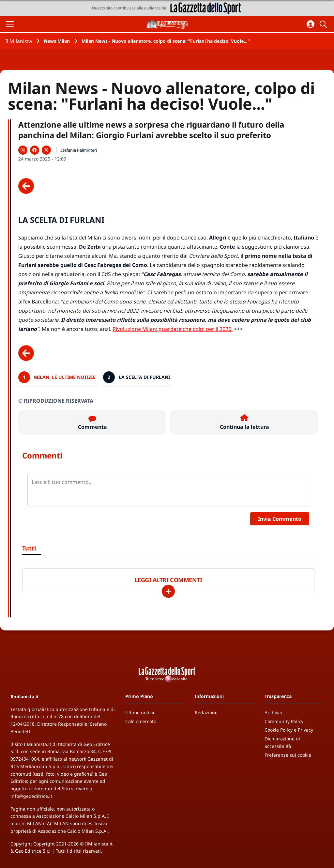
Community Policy (284, 721)
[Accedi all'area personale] (311, 24)
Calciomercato (141, 721)
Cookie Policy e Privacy (289, 730)
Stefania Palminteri (79, 150)
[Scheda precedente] (26, 186)
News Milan (57, 41)
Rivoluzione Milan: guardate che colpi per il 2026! (173, 329)
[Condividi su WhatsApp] (23, 150)
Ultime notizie (140, 713)
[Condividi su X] (46, 150)
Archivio (273, 713)
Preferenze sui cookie (288, 755)
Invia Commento (280, 519)
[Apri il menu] (10, 24)
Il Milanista (19, 41)
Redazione (206, 713)
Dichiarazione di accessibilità (282, 742)
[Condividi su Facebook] (35, 150)
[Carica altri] (168, 591)
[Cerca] (324, 24)
